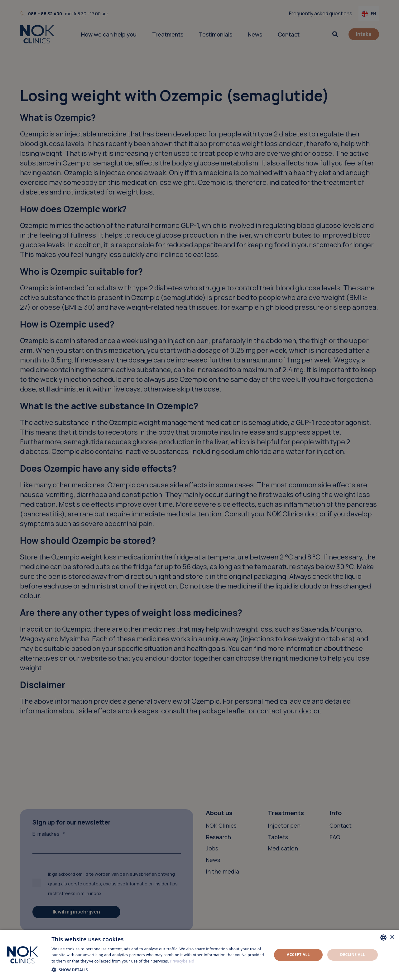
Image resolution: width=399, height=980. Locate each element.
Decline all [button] (353, 955)
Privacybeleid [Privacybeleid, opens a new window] (182, 961)
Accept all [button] (298, 955)
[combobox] (383, 938)
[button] (158, 970)
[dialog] (199, 955)
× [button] (392, 937)
